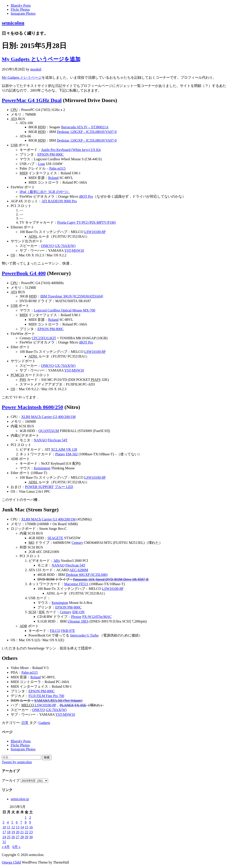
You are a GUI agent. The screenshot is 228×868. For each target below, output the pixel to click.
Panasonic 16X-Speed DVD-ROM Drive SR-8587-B (111, 579)
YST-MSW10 (74, 250)
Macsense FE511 (76, 584)
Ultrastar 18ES (78, 621)
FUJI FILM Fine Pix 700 (46, 696)
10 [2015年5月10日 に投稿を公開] (4, 827)
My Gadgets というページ (22, 77)
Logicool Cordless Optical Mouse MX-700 (65, 310)
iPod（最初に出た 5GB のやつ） (45, 192)
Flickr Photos (20, 9)
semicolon (13, 23)
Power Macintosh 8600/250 (33, 407)
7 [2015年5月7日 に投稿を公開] (21, 822)
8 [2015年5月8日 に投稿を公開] (26, 822)
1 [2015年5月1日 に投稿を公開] (26, 817)
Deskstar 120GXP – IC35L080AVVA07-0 (87, 132)
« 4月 (6, 847)
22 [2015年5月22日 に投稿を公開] (26, 832)
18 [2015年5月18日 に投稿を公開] (9, 832)
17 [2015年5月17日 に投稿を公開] (4, 832)
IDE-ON (78, 612)
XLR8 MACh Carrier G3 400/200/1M (48, 417)
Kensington (42, 468)
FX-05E (80, 705)
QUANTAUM (49, 431)
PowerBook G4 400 (24, 273)
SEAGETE (55, 538)
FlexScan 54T (58, 440)
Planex (60, 454)
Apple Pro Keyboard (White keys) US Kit (71, 150)
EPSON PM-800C (51, 154)
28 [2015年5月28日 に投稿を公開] (22, 837)
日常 (25, 723)
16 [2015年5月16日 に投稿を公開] (31, 827)
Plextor (76, 617)
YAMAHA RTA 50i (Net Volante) (58, 700)
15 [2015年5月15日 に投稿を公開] (26, 827)
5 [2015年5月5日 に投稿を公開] (12, 822)
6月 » (16, 847)
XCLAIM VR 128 (64, 449)
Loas (42, 164)
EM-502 (72, 454)
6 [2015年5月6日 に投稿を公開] (17, 822)
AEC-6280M (79, 570)
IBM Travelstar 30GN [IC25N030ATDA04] (72, 296)
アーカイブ (11, 781)
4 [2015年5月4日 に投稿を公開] (8, 822)
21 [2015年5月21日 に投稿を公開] (22, 832)
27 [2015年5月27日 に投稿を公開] (18, 837)
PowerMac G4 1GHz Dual (32, 100)
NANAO (40, 440)
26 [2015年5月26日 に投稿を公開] (13, 837)
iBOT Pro (86, 196)
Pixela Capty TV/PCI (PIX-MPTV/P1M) (86, 222)
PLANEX (67, 705)
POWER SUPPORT (39, 487)
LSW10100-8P (95, 232)
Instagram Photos (23, 13)
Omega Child (11, 862)
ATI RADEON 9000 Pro (59, 201)
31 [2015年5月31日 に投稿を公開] (4, 842)
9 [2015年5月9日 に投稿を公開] (30, 822)
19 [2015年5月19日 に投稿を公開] (13, 832)
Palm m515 (57, 168)
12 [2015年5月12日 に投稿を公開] (13, 827)
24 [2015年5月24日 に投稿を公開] (4, 837)
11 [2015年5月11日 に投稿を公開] (9, 827)
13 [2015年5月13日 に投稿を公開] (18, 827)
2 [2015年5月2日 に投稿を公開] (30, 817)
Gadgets (44, 723)
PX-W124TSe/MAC (97, 617)
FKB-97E (68, 631)
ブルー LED (64, 487)
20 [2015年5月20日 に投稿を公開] (18, 832)
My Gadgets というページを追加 (41, 59)
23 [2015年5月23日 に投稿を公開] (31, 832)
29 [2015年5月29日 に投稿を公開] (26, 837)
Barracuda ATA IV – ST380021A (85, 127)
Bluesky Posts (21, 5)
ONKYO (47, 246)
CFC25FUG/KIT (44, 338)
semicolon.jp (20, 799)
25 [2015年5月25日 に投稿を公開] (9, 837)
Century (77, 543)
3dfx (57, 561)
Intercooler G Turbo (84, 635)
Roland (53, 178)
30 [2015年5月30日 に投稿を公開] (31, 837)
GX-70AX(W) (65, 246)
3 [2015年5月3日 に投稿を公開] (3, 822)
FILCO (55, 631)
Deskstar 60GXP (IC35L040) (87, 575)
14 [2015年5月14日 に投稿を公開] (22, 827)
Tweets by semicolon (17, 762)
